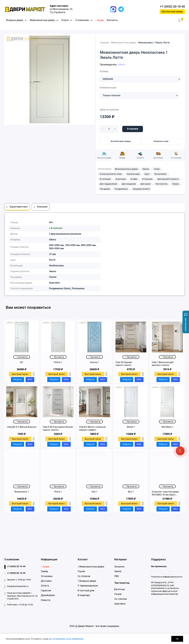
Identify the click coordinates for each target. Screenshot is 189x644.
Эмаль (146, 169)
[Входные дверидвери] (87, 581)
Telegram (17, 379)
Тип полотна (161, 184)
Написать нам (162, 141)
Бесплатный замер (172, 12)
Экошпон (119, 567)
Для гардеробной (108, 184)
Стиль (157, 169)
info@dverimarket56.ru (18, 586)
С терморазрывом (88, 586)
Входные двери (15, 20)
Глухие (176, 184)
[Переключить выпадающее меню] (26, 20)
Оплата (45, 586)
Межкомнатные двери (42, 20)
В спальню (147, 179)
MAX (30, 379)
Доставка (46, 581)
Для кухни (146, 184)
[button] (181, 20)
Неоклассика (133, 174)
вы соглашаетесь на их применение (66, 639)
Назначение (160, 174)
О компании (82, 20)
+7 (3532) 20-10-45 (172, 6)
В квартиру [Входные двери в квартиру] (84, 595)
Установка (47, 576)
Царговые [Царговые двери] (120, 604)
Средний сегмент (141, 189)
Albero (122, 65)
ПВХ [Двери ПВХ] (117, 576)
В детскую (121, 179)
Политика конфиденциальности (167, 577)
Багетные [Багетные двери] (120, 589)
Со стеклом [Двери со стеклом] (121, 599)
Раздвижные (121, 189)
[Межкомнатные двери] (91, 567)
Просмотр (22, 357)
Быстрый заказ (20, 374)
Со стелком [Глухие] (84, 576)
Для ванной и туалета (168, 179)
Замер (44, 571)
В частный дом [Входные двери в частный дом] (86, 591)
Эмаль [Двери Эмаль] (118, 571)
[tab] (17, 207)
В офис (134, 179)
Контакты (112, 20)
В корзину (133, 129)
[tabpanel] (94, 254)
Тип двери (105, 189)
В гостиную (105, 179)
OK (177, 639)
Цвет (147, 174)
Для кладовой (129, 184)
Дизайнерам (48, 595)
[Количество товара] (109, 129)
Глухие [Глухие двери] (118, 594)
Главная (104, 43)
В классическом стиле (111, 174)
